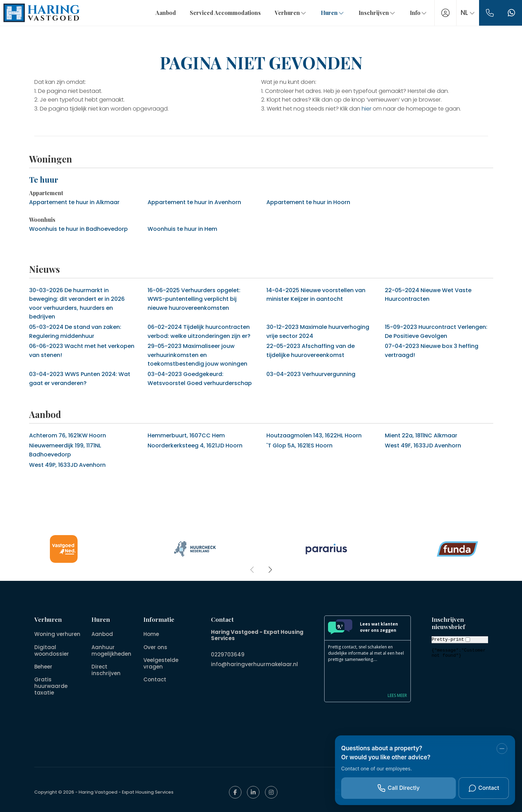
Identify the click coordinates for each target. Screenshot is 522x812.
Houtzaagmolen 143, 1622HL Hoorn (314, 435)
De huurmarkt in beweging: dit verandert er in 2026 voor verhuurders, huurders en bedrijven (77, 304)
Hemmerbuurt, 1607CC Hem (186, 435)
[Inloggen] (441, 13)
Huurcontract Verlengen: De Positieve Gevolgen (436, 331)
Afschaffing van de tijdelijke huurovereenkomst (311, 351)
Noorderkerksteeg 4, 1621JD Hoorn (195, 446)
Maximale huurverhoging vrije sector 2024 (318, 331)
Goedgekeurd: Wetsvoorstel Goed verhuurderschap (200, 379)
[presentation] (253, 570)
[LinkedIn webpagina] (253, 792)
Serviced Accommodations (221, 13)
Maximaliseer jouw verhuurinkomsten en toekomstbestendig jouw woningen (197, 355)
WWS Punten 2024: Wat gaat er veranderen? (80, 379)
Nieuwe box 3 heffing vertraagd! (432, 351)
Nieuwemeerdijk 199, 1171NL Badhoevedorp (65, 450)
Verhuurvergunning (311, 374)
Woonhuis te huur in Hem (182, 229)
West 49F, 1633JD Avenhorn (423, 446)
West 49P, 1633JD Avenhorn (67, 465)
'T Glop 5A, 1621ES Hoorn (299, 446)
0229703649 (228, 654)
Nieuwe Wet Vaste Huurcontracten (428, 295)
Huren (329, 13)
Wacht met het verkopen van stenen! (82, 351)
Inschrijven (373, 13)
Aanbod (162, 13)
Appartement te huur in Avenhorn (194, 202)
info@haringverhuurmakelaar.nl (254, 662)
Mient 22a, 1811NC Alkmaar (421, 435)
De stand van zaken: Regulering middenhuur (75, 331)
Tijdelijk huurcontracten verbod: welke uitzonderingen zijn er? (199, 331)
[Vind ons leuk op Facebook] (235, 792)
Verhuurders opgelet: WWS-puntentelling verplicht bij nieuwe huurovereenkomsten (194, 299)
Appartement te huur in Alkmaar (74, 202)
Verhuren (287, 13)
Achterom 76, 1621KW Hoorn (68, 435)
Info (414, 13)
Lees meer (397, 695)
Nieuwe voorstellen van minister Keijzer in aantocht (316, 295)
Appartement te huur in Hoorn (308, 202)
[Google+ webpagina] (271, 792)
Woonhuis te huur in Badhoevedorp (78, 229)
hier (366, 109)
